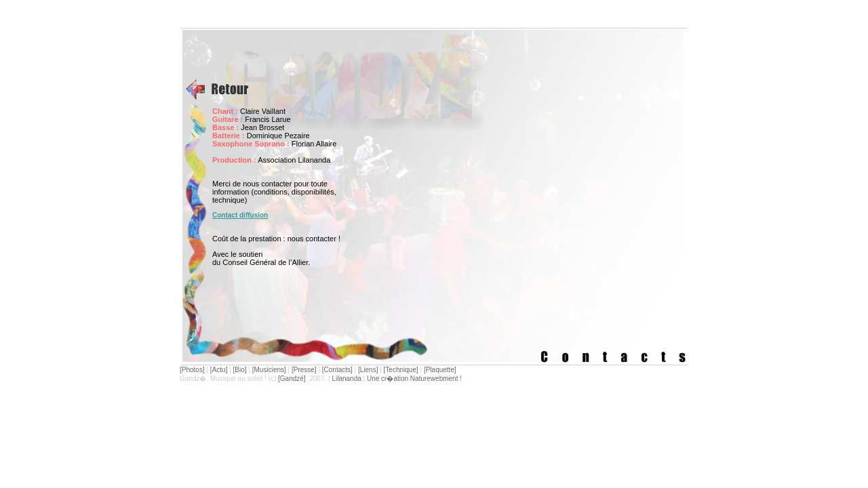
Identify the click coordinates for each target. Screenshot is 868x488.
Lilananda (346, 379)
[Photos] (192, 370)
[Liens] (368, 370)
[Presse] (304, 370)
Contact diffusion (240, 215)
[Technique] (401, 370)
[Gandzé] (292, 379)
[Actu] (219, 370)
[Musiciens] (269, 370)
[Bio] (240, 370)
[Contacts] (337, 370)
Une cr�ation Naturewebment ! (414, 379)
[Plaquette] (440, 370)
